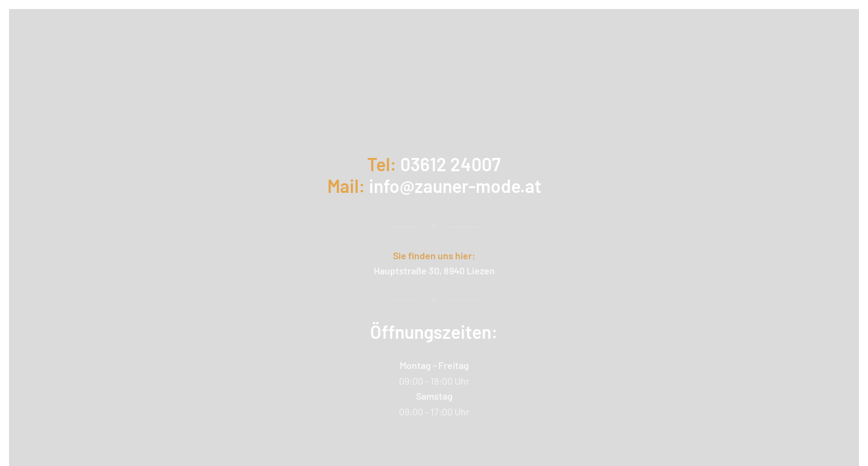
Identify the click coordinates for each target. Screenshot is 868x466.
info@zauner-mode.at (455, 186)
